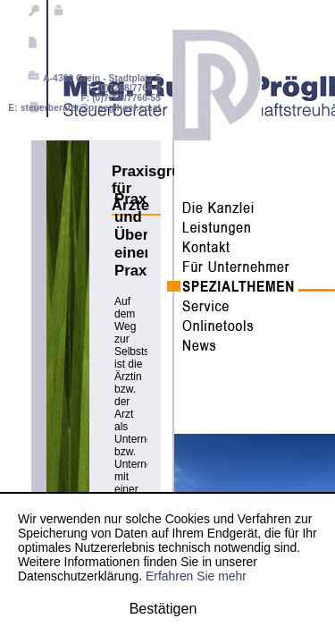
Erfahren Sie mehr (196, 576)
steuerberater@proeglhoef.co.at (91, 108)
